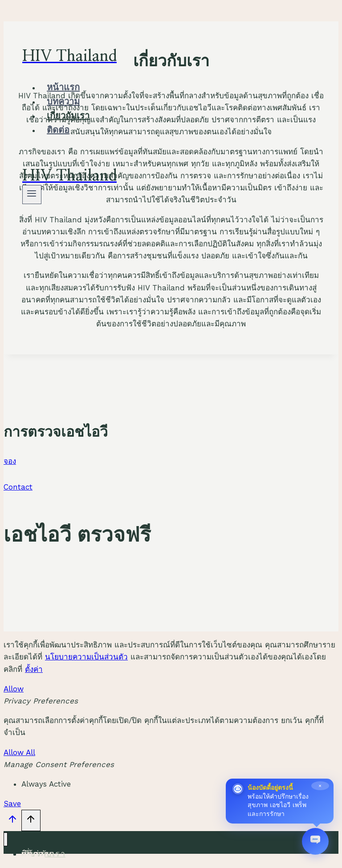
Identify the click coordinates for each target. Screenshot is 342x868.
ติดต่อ (58, 130)
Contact (18, 487)
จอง (10, 461)
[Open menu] (32, 195)
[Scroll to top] (12, 821)
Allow (14, 689)
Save (12, 804)
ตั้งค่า (34, 669)
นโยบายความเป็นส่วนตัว (86, 657)
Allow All (19, 752)
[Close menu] (6, 839)
